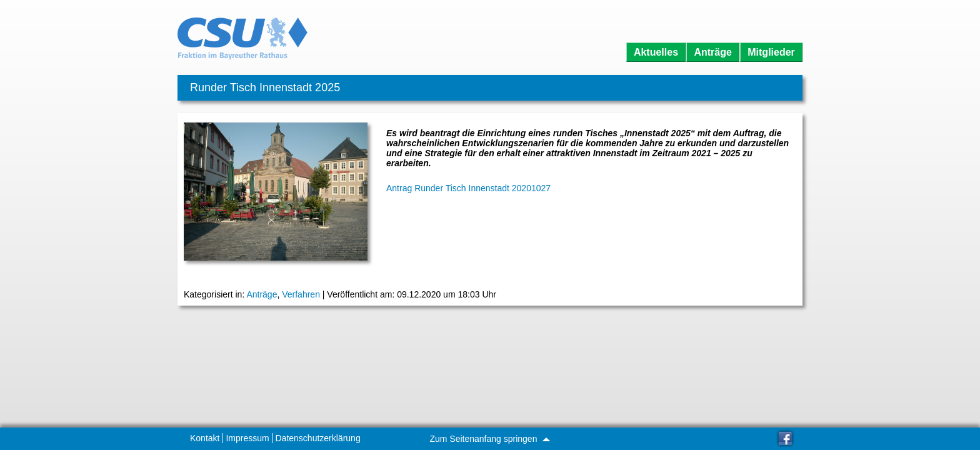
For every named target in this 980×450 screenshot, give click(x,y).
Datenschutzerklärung (318, 438)
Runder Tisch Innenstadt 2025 (265, 87)
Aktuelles (656, 52)
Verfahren (301, 294)
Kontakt (205, 438)
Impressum (247, 438)
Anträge (712, 52)
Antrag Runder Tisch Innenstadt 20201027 (468, 188)
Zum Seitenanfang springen (489, 439)
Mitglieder (771, 52)
